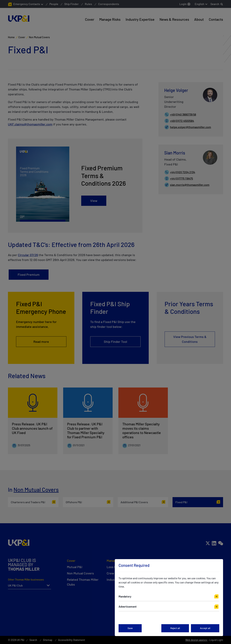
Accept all (205, 628)
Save (130, 628)
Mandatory (125, 596)
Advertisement (128, 607)
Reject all (175, 628)
